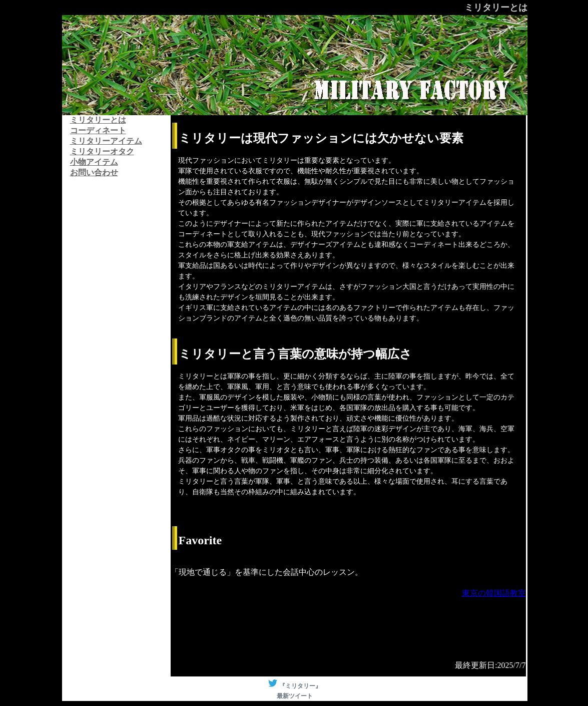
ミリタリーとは (98, 120)
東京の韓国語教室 (494, 593)
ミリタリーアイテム (106, 141)
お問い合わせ (94, 172)
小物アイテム (94, 162)
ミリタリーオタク (102, 151)
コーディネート (98, 130)
